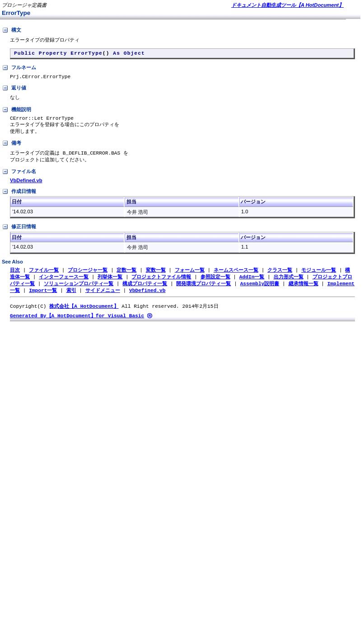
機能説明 (16, 113)
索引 (71, 299)
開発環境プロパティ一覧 (203, 291)
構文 (12, 30)
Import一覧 (43, 299)
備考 (12, 149)
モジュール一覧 (319, 277)
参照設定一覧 (215, 284)
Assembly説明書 (260, 291)
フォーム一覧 (190, 277)
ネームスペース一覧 (236, 277)
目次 (15, 277)
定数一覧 (126, 277)
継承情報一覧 (303, 291)
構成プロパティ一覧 (145, 291)
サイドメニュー (103, 299)
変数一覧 (156, 277)
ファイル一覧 (44, 277)
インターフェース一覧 (64, 284)
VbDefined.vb (26, 187)
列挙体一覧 (110, 284)
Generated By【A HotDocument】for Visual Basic (77, 325)
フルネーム (19, 70)
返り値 (14, 91)
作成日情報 (19, 198)
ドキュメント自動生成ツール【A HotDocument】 (287, 5)
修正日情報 (19, 234)
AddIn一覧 (252, 284)
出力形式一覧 (288, 284)
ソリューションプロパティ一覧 (79, 291)
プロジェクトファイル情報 (161, 284)
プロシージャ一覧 (88, 277)
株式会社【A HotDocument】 (84, 315)
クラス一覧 (280, 277)
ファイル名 (19, 179)
